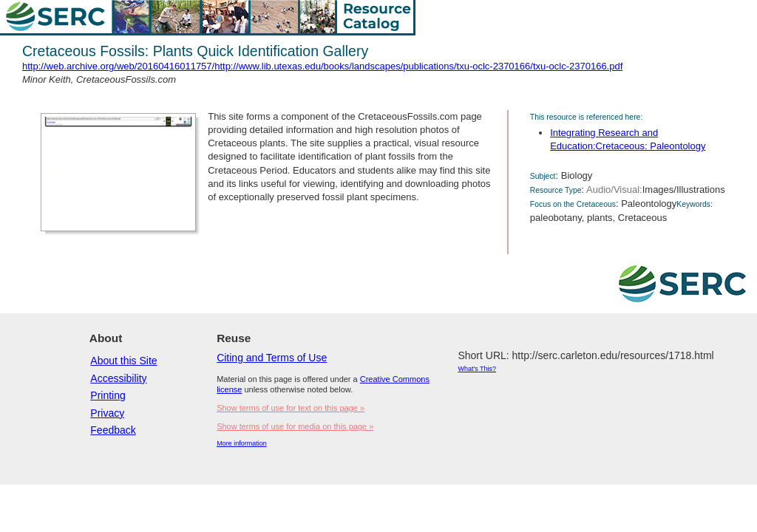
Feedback (113, 430)
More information (242, 443)
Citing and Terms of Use (272, 358)
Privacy (107, 413)
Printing (108, 395)
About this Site (123, 361)
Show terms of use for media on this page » (295, 426)
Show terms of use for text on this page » (291, 408)
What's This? (477, 369)
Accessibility (118, 378)
